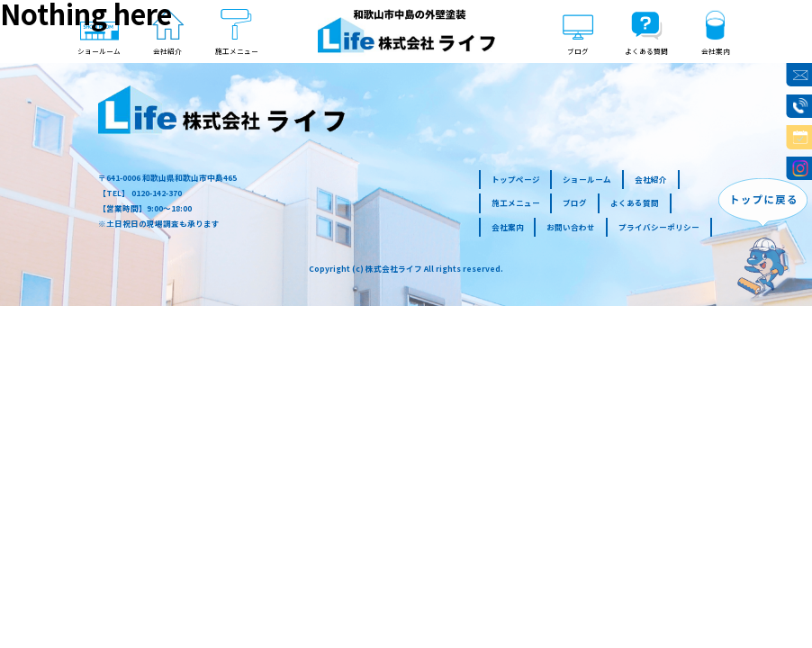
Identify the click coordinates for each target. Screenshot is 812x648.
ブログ (575, 202)
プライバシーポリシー (659, 227)
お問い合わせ (571, 227)
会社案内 (508, 227)
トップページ (516, 179)
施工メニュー (516, 202)
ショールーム (587, 179)
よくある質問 (635, 202)
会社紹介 (651, 179)
